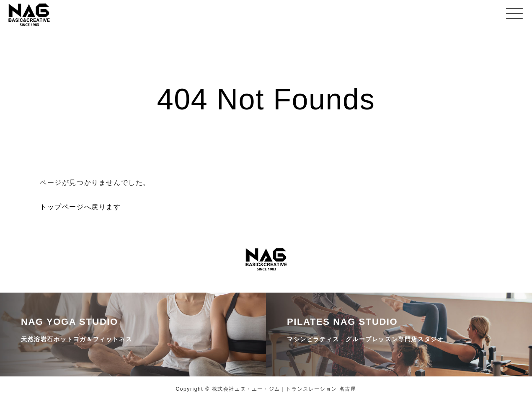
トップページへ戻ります (80, 207)
